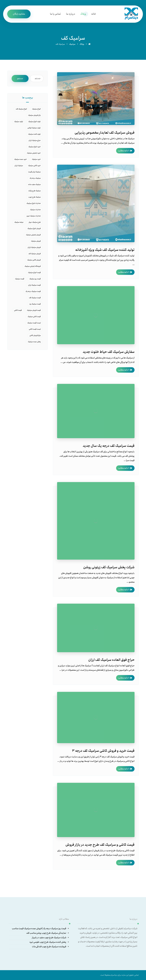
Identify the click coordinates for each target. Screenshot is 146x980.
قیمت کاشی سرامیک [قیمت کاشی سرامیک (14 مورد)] (34, 317)
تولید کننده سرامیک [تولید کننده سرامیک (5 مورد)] (34, 134)
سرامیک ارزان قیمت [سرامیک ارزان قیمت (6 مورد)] (34, 172)
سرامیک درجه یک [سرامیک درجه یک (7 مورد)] (35, 178)
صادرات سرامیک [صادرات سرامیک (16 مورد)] (35, 210)
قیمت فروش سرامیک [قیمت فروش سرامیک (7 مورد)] (34, 310)
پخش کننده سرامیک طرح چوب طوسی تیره (48, 942)
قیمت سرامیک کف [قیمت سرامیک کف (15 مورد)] (35, 298)
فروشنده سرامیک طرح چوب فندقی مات (49, 947)
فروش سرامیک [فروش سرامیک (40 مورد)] (36, 241)
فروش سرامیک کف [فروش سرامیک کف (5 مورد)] (35, 254)
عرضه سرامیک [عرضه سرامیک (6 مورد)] (19, 222)
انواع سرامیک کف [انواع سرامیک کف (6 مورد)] (21, 109)
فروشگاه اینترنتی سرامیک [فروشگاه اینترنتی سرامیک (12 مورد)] (33, 266)
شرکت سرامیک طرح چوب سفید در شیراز (49, 938)
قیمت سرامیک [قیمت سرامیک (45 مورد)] (20, 279)
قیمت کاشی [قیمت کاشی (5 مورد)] (18, 310)
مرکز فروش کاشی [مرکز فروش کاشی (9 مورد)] (35, 335)
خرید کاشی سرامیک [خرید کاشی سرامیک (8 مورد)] (34, 166)
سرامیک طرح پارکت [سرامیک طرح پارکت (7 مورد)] (34, 191)
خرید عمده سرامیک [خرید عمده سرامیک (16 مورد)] (20, 159)
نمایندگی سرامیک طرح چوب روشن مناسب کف (46, 933)
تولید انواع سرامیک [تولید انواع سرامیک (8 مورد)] (34, 122)
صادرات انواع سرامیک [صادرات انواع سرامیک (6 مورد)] (34, 203)
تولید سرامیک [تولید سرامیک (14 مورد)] (19, 122)
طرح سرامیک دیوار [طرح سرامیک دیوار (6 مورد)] (35, 222)
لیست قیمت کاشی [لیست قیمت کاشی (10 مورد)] (35, 329)
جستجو (20, 78)
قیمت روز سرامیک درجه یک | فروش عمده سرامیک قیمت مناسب (39, 929)
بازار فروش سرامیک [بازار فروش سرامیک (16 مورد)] (34, 115)
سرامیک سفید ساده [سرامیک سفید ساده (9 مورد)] (34, 184)
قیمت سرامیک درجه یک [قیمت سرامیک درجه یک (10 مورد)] (33, 291)
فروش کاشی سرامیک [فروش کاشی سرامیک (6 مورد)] (34, 260)
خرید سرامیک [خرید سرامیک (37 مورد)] (36, 159)
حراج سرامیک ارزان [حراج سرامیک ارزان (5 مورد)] (35, 140)
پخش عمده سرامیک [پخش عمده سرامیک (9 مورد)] (34, 342)
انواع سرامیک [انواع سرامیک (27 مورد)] (36, 109)
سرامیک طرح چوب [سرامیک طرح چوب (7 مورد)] (35, 197)
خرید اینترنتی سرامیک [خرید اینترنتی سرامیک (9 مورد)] (34, 153)
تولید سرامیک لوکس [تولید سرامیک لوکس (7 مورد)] (34, 128)
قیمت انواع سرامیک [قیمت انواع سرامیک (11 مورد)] (34, 272)
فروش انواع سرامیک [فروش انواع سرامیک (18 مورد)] (34, 228)
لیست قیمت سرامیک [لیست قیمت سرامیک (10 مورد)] (34, 323)
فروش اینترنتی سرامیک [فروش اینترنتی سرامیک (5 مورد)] (33, 235)
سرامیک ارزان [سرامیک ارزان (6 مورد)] (19, 166)
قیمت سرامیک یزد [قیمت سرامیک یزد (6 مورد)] (35, 304)
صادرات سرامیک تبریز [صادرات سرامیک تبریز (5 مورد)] (34, 216)
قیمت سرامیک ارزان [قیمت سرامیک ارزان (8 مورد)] (34, 285)
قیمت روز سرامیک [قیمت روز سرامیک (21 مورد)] (35, 279)
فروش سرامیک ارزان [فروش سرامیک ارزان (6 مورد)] (34, 247)
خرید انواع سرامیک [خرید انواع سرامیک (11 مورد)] (35, 147)
